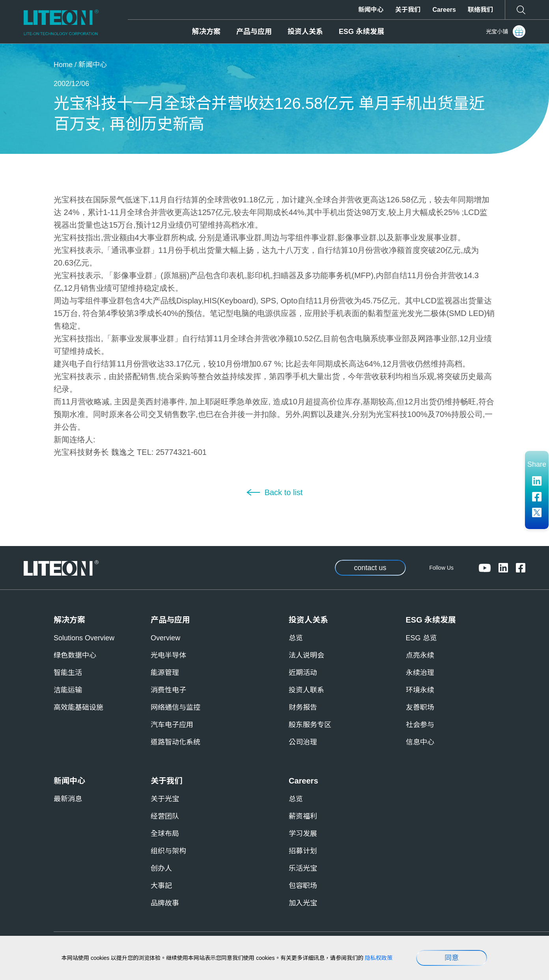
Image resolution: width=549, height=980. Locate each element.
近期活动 (303, 673)
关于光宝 (165, 799)
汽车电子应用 (172, 725)
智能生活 (68, 673)
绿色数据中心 (75, 655)
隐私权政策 (379, 958)
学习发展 (303, 834)
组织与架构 (168, 851)
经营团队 (165, 816)
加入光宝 (303, 903)
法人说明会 (306, 655)
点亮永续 (420, 655)
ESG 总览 (421, 638)
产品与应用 (254, 32)
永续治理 (420, 673)
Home (63, 65)
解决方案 (206, 32)
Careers (444, 10)
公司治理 (303, 742)
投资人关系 (305, 32)
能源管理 (165, 673)
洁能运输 (68, 690)
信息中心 (420, 742)
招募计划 (303, 851)
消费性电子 (168, 690)
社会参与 (420, 725)
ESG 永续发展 (361, 32)
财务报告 (303, 707)
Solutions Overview (84, 638)
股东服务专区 (310, 725)
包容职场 (303, 886)
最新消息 (68, 799)
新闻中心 (371, 10)
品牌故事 (165, 903)
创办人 (161, 868)
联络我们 (480, 10)
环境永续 (420, 690)
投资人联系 (306, 690)
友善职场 (420, 707)
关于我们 (408, 10)
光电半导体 (168, 655)
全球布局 (165, 834)
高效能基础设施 (78, 707)
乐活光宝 (303, 868)
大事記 (161, 886)
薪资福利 (303, 816)
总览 (296, 638)
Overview (165, 638)
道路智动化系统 (176, 742)
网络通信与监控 (176, 707)
